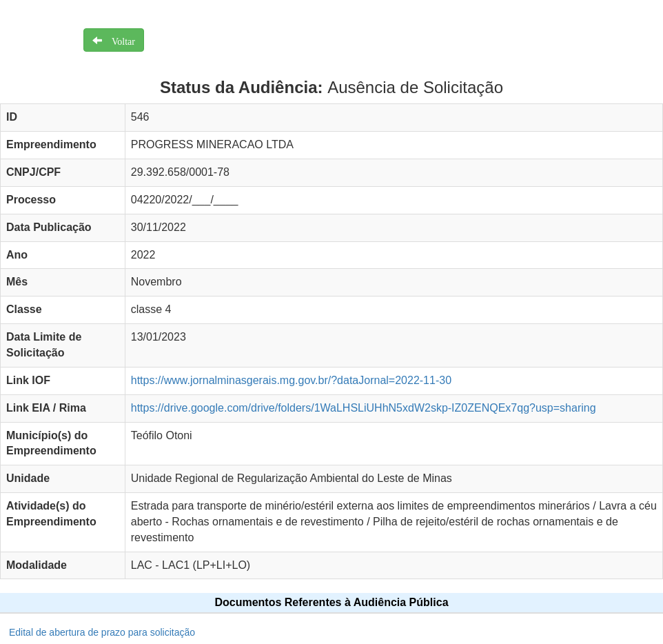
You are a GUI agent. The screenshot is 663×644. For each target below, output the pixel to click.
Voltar (119, 40)
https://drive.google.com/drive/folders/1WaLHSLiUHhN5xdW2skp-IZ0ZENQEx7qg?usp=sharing (364, 408)
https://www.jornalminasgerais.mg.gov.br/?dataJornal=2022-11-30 (291, 380)
